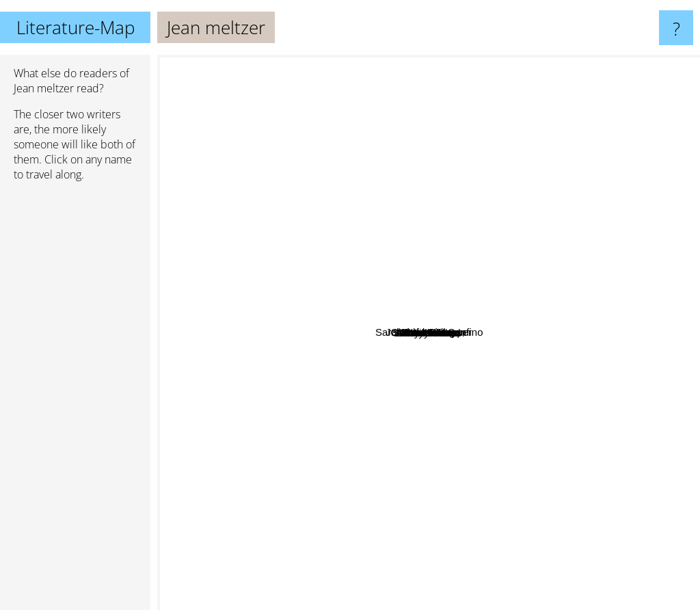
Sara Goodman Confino (466, 311)
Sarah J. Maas (359, 557)
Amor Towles (528, 517)
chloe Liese (327, 239)
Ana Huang (592, 381)
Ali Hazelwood (251, 362)
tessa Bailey (528, 177)
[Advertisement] (75, 401)
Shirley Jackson (398, 467)
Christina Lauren (288, 186)
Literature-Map (76, 27)
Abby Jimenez (329, 398)
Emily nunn (440, 329)
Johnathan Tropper (466, 214)
